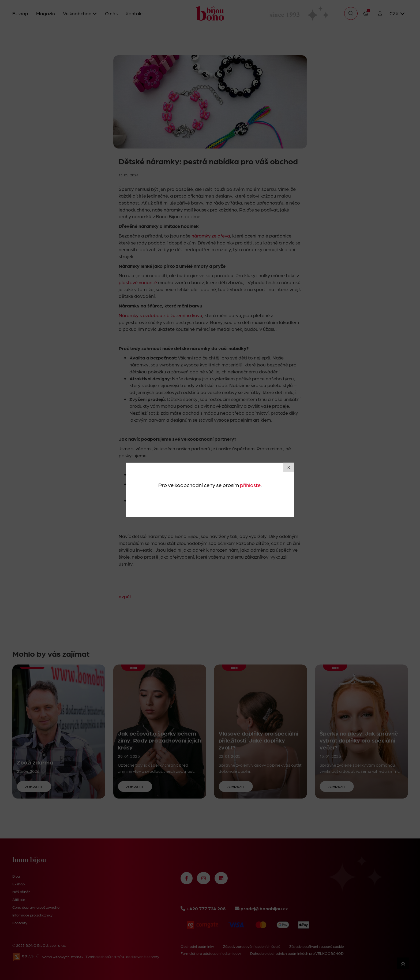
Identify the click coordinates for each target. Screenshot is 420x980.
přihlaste (250, 485)
